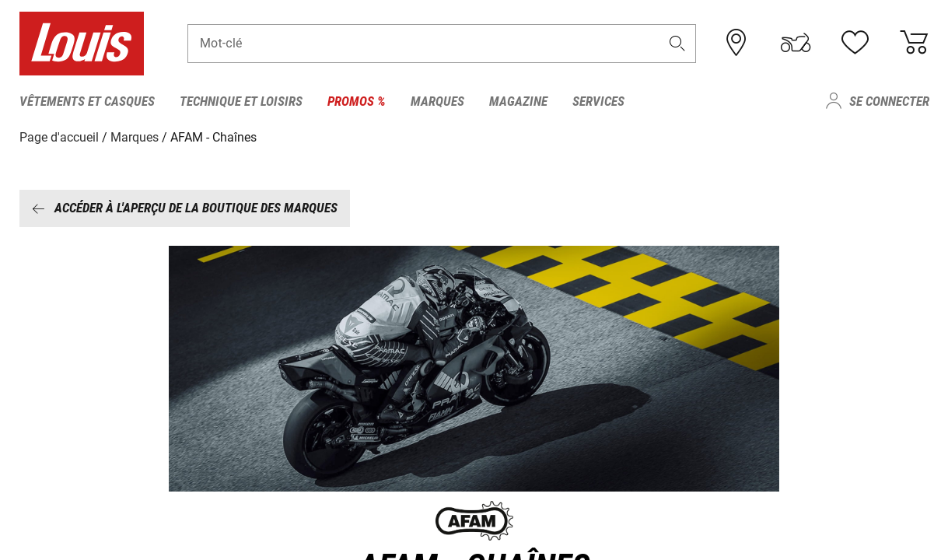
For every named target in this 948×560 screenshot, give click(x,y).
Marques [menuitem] (437, 101)
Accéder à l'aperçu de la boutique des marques (185, 208)
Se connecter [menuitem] (889, 101)
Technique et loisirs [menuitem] (241, 101)
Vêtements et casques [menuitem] (87, 101)
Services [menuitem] (598, 101)
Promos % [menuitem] (357, 101)
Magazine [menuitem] (518, 101)
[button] (677, 44)
